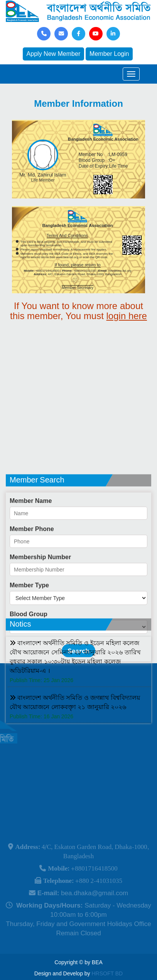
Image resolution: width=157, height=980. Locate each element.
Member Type (29, 614)
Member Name (31, 530)
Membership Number (40, 586)
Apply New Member (54, 54)
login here (127, 316)
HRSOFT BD (107, 973)
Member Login (109, 54)
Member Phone (32, 558)
